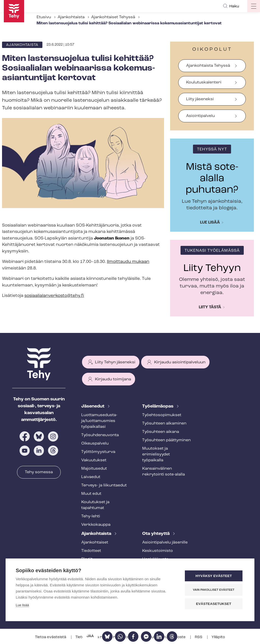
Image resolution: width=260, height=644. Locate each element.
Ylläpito (218, 637)
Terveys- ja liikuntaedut (104, 485)
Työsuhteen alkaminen (164, 423)
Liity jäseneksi (200, 99)
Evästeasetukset (214, 604)
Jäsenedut (93, 406)
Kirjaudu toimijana (113, 379)
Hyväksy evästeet (214, 576)
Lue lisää (210, 223)
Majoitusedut (94, 469)
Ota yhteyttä (156, 534)
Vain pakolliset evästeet (214, 590)
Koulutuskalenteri (204, 82)
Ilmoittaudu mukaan (128, 262)
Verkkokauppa (96, 525)
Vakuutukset (94, 460)
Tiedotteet (91, 551)
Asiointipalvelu (200, 116)
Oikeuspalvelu (95, 444)
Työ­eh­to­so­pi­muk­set (162, 415)
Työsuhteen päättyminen (166, 440)
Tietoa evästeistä (51, 637)
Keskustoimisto (158, 551)
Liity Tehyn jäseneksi (115, 362)
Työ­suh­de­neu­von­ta (100, 435)
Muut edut (91, 494)
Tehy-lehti (91, 516)
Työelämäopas (158, 406)
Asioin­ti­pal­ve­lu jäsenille (165, 543)
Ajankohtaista (71, 17)
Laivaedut (91, 477)
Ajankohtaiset (95, 543)
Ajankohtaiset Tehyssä (113, 17)
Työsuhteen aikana (161, 432)
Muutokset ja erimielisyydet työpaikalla (156, 454)
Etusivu (44, 17)
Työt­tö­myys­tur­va (98, 452)
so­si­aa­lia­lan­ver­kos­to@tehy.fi (54, 296)
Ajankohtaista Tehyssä (208, 66)
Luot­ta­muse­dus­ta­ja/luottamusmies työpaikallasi (99, 421)
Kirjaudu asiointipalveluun (180, 362)
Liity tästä (210, 307)
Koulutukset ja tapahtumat (95, 505)
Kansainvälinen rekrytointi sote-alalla (164, 472)
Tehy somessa (39, 472)
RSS (199, 637)
